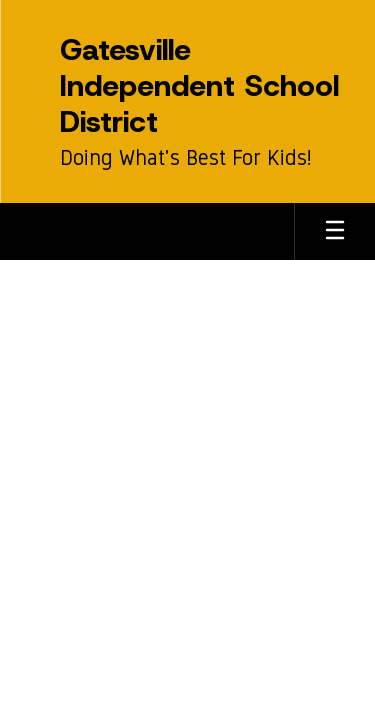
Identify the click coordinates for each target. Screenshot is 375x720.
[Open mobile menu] (335, 231)
